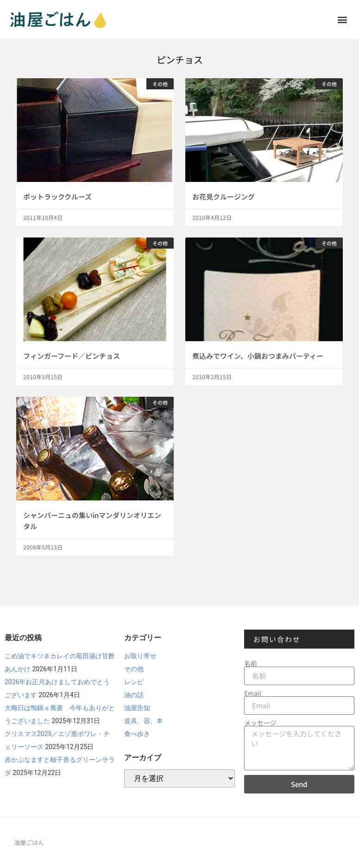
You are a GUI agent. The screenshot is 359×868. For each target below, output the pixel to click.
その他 (134, 669)
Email (253, 693)
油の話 (134, 695)
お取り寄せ (140, 656)
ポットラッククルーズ (57, 197)
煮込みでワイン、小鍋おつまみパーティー (258, 356)
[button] (342, 19)
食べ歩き (137, 734)
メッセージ (260, 723)
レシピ (134, 682)
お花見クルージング (224, 197)
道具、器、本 (144, 721)
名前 (251, 663)
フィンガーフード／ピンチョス (72, 356)
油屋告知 (137, 708)
